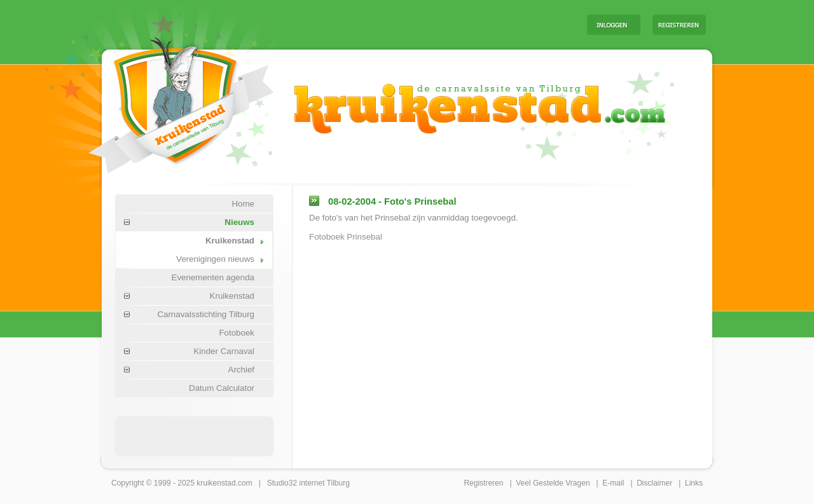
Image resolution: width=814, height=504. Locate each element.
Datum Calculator (222, 388)
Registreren (483, 483)
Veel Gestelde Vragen (553, 483)
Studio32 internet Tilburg (308, 483)
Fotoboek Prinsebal (346, 237)
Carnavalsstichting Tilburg (206, 314)
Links (694, 483)
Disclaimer (654, 483)
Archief (241, 370)
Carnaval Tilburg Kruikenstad (160, 101)
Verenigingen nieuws (215, 259)
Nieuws (239, 222)
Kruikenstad (230, 241)
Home (243, 204)
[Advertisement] (419, 24)
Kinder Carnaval (224, 351)
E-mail (613, 483)
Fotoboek (237, 333)
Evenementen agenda (213, 277)
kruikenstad (216, 483)
